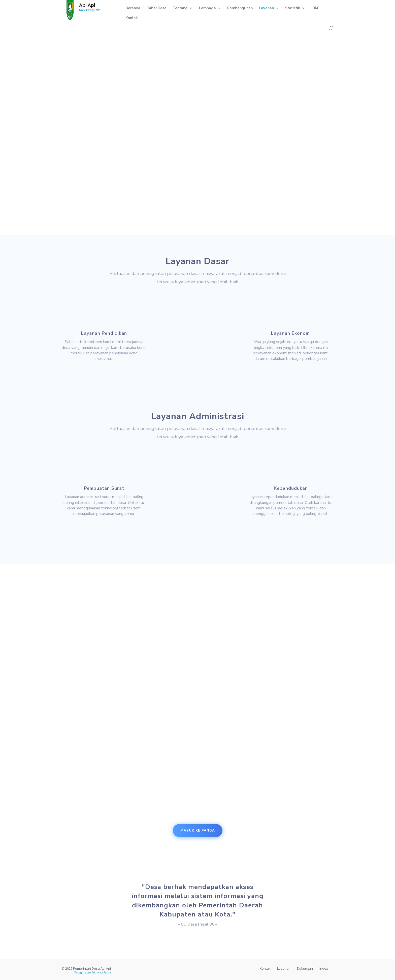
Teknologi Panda (101, 972)
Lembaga (207, 8)
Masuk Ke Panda (198, 831)
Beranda (133, 8)
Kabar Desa (157, 8)
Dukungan (305, 968)
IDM (315, 8)
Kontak (132, 18)
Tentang (180, 8)
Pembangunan (240, 8)
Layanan (266, 8)
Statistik (293, 8)
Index (324, 968)
